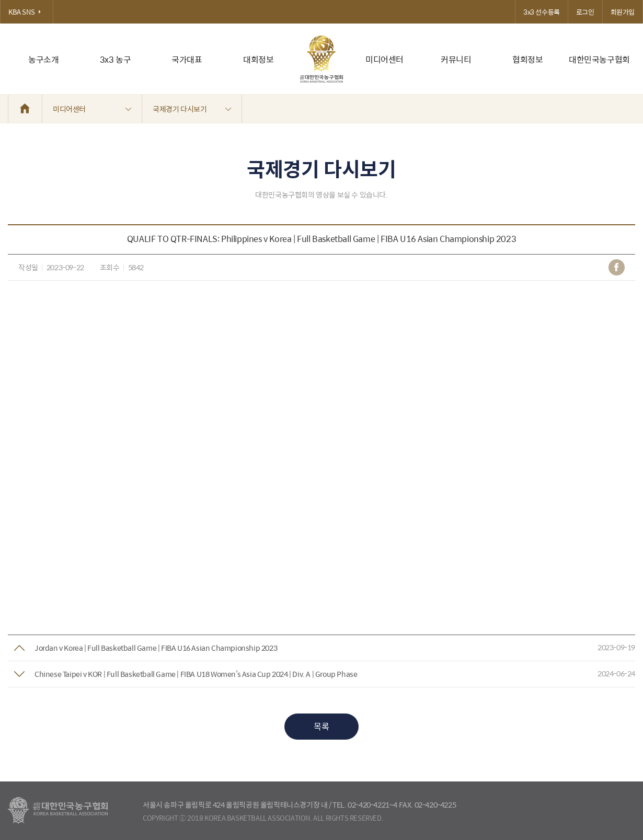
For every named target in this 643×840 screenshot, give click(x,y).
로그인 (585, 12)
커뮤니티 (456, 59)
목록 (321, 726)
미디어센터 (384, 59)
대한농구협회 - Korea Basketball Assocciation (58, 811)
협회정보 (527, 59)
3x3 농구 (116, 59)
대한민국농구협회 (599, 59)
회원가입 (623, 12)
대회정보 (258, 59)
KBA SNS (27, 12)
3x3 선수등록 (542, 12)
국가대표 (187, 59)
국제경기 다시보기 (192, 109)
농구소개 (43, 59)
